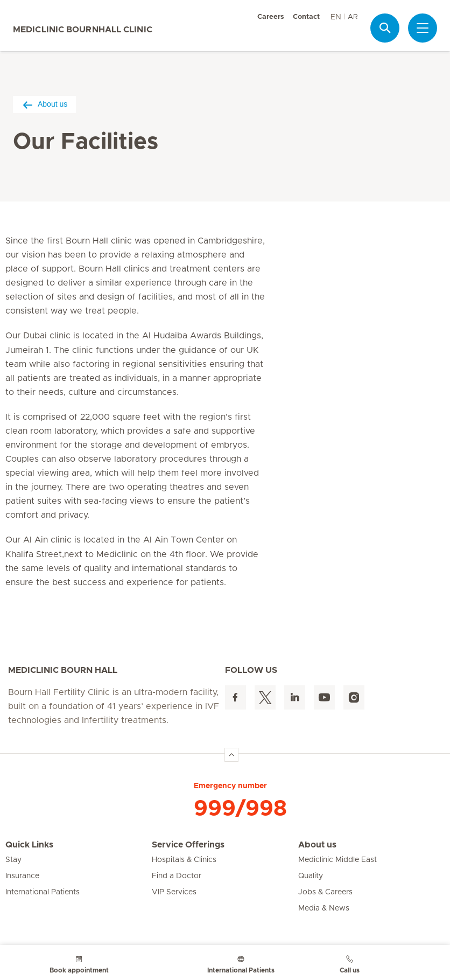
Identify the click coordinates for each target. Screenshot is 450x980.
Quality (311, 876)
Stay (13, 860)
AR (353, 17)
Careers (271, 17)
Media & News (324, 908)
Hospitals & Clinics (184, 860)
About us (44, 104)
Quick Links (29, 845)
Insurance (22, 876)
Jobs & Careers (325, 892)
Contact (306, 17)
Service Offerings (188, 845)
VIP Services (174, 892)
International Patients (43, 892)
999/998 (240, 809)
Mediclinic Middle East (337, 860)
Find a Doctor (177, 876)
